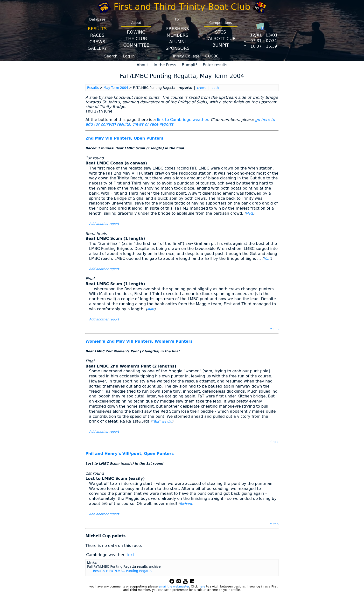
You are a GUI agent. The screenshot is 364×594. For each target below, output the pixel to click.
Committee (136, 45)
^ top (274, 329)
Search (111, 56)
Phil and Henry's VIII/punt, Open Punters (130, 454)
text (131, 555)
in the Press (165, 65)
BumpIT (221, 45)
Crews (97, 42)
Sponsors (178, 48)
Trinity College (186, 56)
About (142, 65)
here (202, 587)
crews (202, 88)
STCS (220, 32)
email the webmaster (174, 587)
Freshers (178, 29)
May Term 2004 (116, 88)
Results (97, 29)
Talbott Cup (221, 39)
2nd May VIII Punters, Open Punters (124, 138)
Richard (186, 504)
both (215, 88)
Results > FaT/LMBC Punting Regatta (122, 571)
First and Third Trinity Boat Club (182, 7)
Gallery (97, 48)
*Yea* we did (162, 421)
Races (97, 35)
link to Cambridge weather (182, 120)
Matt (249, 214)
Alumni (178, 42)
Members (177, 35)
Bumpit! (189, 65)
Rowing (136, 32)
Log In (129, 56)
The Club (136, 39)
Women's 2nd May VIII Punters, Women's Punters (139, 341)
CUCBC (212, 56)
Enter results (215, 65)
